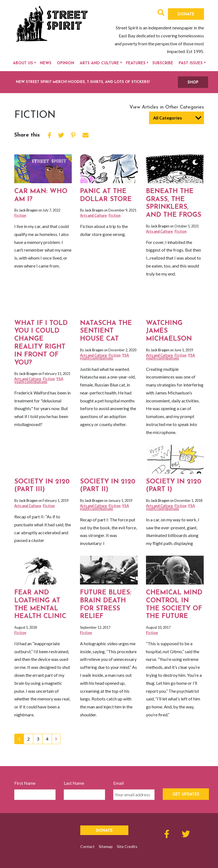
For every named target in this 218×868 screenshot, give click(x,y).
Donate (186, 14)
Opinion (66, 63)
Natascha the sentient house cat (106, 331)
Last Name (74, 783)
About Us (23, 63)
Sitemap (106, 846)
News (46, 63)
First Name (25, 783)
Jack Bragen (28, 210)
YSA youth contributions (39, 380)
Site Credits (127, 846)
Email (118, 783)
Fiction (20, 215)
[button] (161, 13)
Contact (87, 846)
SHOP (193, 83)
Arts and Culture (99, 63)
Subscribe (163, 63)
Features (136, 63)
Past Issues (191, 63)
